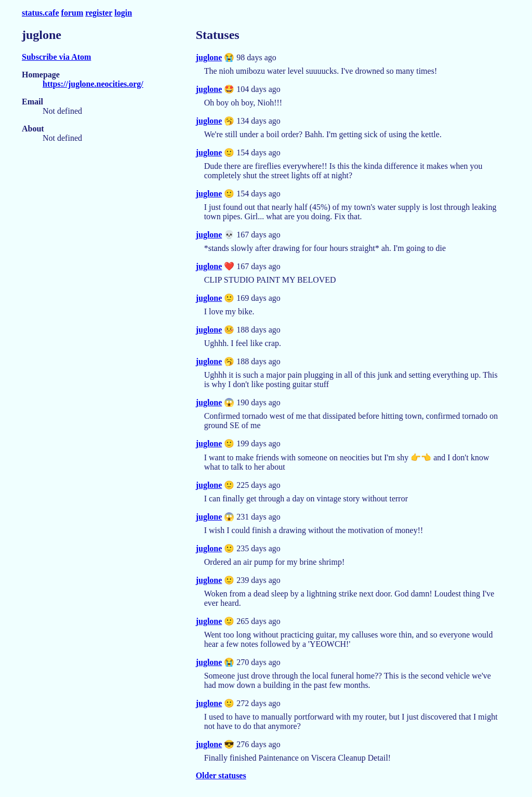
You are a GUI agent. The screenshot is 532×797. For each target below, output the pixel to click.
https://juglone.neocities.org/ (93, 84)
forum (72, 13)
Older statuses (221, 775)
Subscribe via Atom (56, 57)
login (123, 13)
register (99, 13)
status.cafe (41, 13)
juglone (209, 57)
